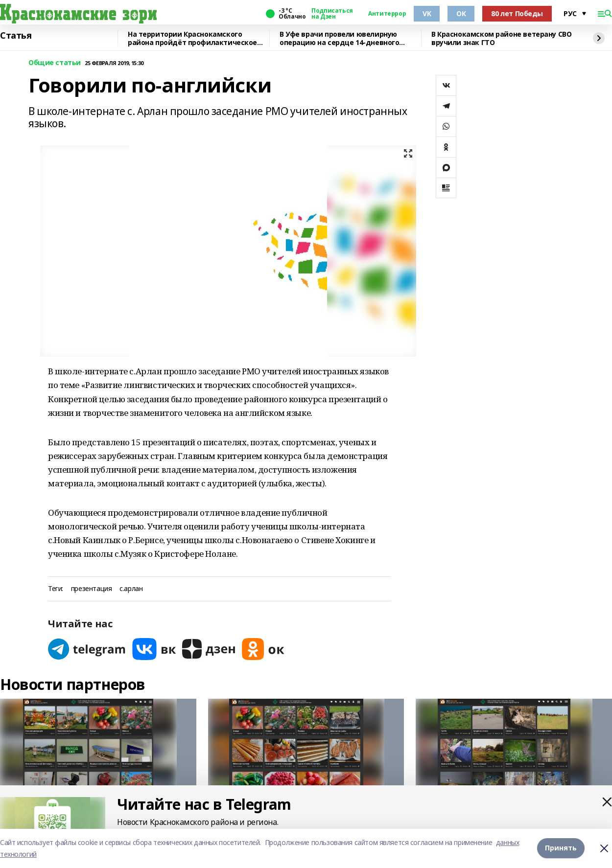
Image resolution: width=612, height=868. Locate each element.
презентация (91, 589)
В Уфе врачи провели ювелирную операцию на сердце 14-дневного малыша (339, 38)
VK (427, 13)
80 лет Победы (517, 13)
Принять (561, 848)
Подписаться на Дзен (332, 14)
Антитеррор (387, 14)
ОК (461, 13)
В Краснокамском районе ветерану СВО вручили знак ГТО (501, 38)
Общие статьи (55, 63)
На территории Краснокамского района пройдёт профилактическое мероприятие (192, 38)
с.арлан (131, 589)
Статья (16, 36)
